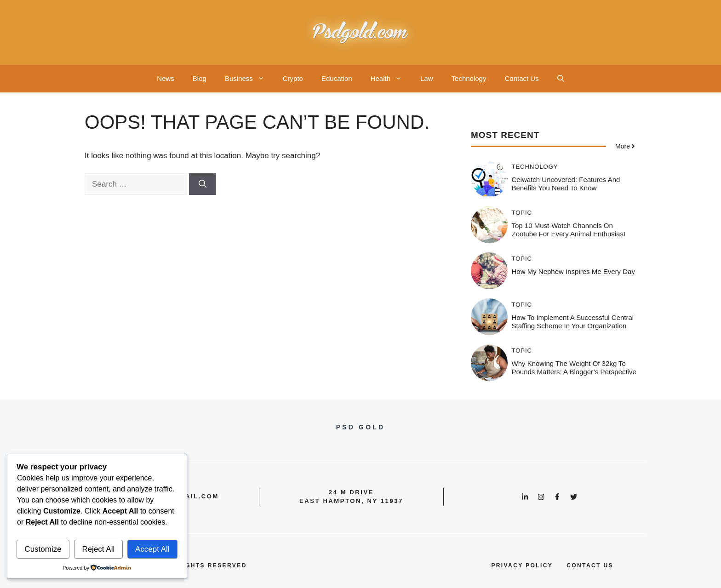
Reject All (98, 549)
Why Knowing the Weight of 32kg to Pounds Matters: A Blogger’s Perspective (574, 368)
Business (249, 79)
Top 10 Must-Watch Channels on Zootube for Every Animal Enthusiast (569, 230)
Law (427, 78)
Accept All (152, 549)
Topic (522, 213)
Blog (200, 78)
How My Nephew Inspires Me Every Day (573, 271)
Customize (43, 549)
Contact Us (521, 78)
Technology (469, 78)
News (166, 78)
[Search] (203, 184)
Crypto (293, 78)
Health (391, 79)
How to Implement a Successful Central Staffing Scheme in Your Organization (573, 322)
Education (337, 78)
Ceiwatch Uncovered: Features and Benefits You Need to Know (566, 184)
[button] (561, 79)
